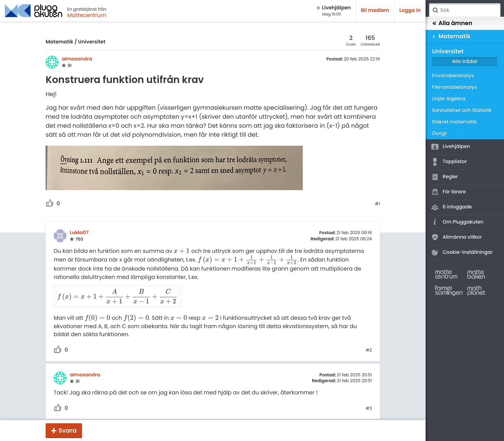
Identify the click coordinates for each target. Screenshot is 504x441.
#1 (377, 204)
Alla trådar (465, 62)
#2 (369, 342)
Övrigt (439, 134)
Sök (435, 10)
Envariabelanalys (453, 76)
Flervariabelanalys (455, 87)
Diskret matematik (455, 122)
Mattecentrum (87, 15)
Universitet (92, 42)
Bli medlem (375, 10)
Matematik (59, 42)
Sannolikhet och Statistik (462, 110)
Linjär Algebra (449, 99)
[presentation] (182, 251)
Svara (67, 431)
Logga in (410, 10)
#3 (369, 400)
